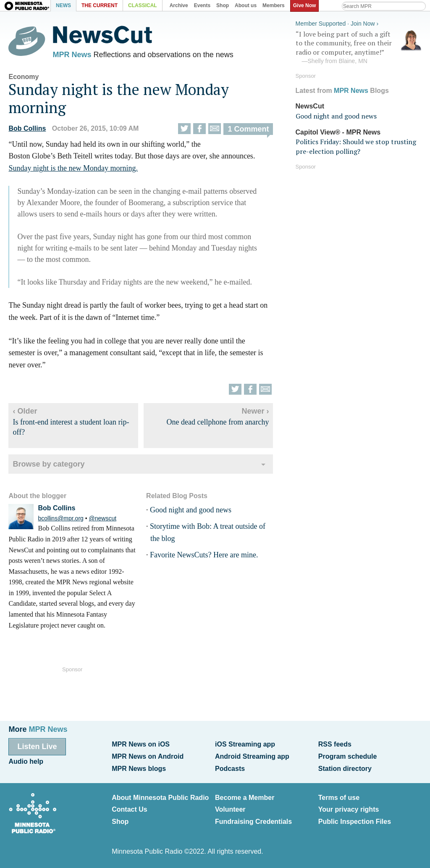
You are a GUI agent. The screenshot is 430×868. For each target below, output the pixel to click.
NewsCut (310, 106)
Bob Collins (27, 128)
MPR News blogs (139, 769)
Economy (24, 77)
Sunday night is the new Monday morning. (73, 168)
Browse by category (49, 464)
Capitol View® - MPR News (338, 132)
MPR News (72, 55)
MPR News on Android (148, 756)
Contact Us (129, 809)
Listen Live (37, 747)
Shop (120, 822)
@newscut (103, 518)
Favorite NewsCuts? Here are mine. (204, 555)
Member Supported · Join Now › (337, 24)
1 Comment (248, 129)
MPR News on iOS (141, 744)
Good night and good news (191, 510)
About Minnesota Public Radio (160, 798)
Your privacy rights (349, 809)
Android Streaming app (252, 756)
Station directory (345, 769)
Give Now (305, 5)
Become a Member (245, 798)
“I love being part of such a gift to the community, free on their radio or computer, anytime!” (359, 47)
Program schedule (348, 756)
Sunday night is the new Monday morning (119, 98)
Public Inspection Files (355, 822)
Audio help (26, 761)
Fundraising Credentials (253, 822)
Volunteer (230, 809)
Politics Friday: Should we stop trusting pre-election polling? (356, 146)
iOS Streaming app (245, 744)
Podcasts (230, 769)
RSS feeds (335, 744)
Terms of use (339, 798)
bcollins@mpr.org (60, 518)
